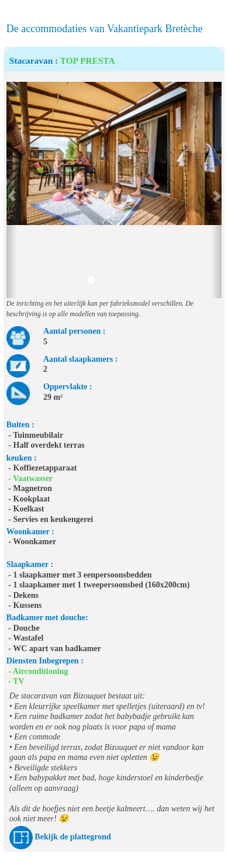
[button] (12, 190)
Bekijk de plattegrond (72, 837)
